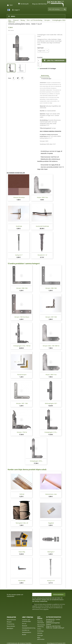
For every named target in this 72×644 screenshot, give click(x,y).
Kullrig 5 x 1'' (19, 255)
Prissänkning (11, 624)
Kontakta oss (26, 630)
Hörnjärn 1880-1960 (22, 288)
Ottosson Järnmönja (19, 197)
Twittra (18, 78)
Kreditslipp (40, 631)
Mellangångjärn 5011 (51, 403)
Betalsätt (25, 626)
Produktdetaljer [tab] (46, 79)
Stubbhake (19, 226)
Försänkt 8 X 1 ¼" (42, 255)
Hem (11, 5)
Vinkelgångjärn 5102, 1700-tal (22, 346)
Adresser (40, 633)
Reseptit (9, 622)
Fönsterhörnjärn (22, 375)
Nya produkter (11, 626)
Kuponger (40, 635)
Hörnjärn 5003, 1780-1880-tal (51, 346)
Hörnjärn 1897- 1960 (22, 403)
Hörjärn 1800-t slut (42, 197)
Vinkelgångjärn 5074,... (36, 461)
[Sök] (57, 9)
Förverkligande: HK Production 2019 (56, 643)
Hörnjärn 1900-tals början (22, 317)
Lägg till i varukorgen (54, 61)
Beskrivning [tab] (45, 75)
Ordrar (39, 629)
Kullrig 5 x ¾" (51, 581)
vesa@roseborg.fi (59, 628)
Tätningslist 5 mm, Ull (22, 523)
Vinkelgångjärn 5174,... (51, 432)
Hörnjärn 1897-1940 (51, 317)
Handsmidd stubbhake (42, 226)
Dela (13, 78)
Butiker (24, 634)
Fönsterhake (22, 581)
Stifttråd (22, 494)
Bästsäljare (10, 628)
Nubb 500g (22, 552)
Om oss (24, 624)
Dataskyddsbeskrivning (29, 628)
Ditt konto (40, 618)
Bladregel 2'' (51, 552)
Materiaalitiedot (11, 620)
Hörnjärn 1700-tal (22, 432)
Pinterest (22, 78)
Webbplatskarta (27, 632)
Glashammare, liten (51, 494)
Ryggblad (51, 523)
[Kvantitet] (39, 61)
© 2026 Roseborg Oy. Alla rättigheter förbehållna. (19, 643)
